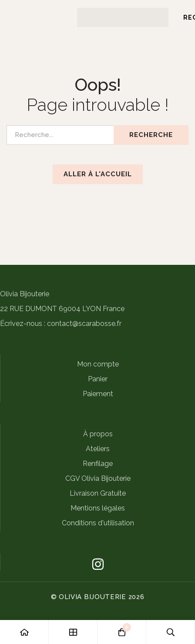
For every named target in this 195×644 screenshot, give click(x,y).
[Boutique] (73, 632)
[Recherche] (171, 632)
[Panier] (122, 632)
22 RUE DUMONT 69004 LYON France (62, 309)
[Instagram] (98, 564)
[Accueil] (24, 632)
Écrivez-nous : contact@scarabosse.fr (61, 324)
